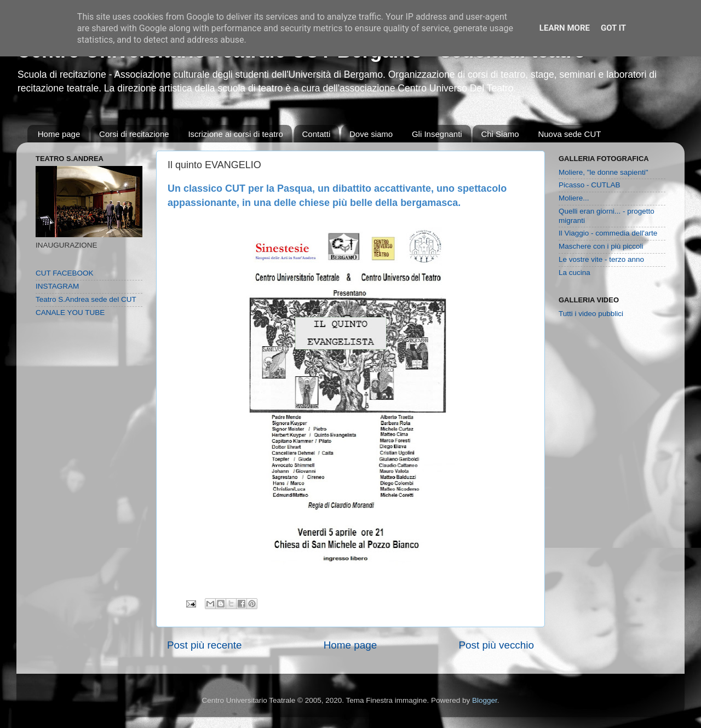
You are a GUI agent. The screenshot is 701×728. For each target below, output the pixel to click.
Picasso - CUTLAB (590, 185)
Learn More (565, 28)
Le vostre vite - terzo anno (601, 259)
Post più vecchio (496, 645)
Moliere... (574, 198)
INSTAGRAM (57, 286)
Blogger (485, 700)
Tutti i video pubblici (591, 314)
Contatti (317, 134)
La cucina (574, 273)
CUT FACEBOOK (65, 273)
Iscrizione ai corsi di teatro (235, 134)
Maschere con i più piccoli (601, 246)
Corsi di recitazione (134, 134)
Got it (613, 28)
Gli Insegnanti (437, 134)
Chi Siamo (500, 134)
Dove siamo (371, 134)
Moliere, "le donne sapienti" (603, 172)
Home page (59, 134)
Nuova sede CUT (569, 134)
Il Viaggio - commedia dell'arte (608, 233)
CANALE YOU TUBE (70, 313)
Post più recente (205, 645)
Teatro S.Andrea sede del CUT (86, 299)
